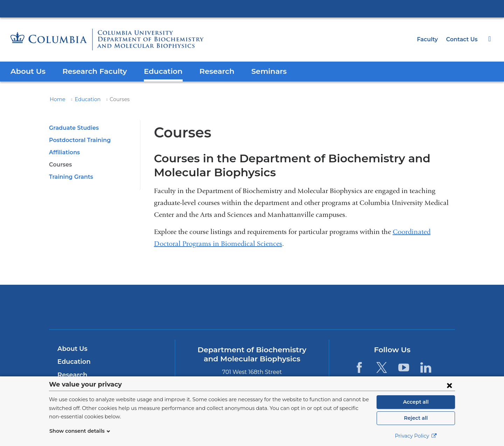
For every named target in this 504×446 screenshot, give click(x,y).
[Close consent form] (449, 385)
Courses (60, 165)
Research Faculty (91, 71)
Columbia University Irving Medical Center (252, 8)
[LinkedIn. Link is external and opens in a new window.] (426, 367)
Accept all (416, 402)
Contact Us (463, 39)
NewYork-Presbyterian (252, 312)
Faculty (430, 39)
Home (56, 99)
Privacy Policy (416, 436)
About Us (27, 71)
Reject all (416, 418)
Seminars (257, 71)
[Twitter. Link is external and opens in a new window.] (381, 367)
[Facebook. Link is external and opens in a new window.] (359, 367)
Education (156, 71)
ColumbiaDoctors (353, 307)
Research (207, 71)
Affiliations (64, 152)
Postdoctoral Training (78, 140)
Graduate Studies (72, 128)
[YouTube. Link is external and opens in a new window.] (404, 367)
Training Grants (70, 177)
